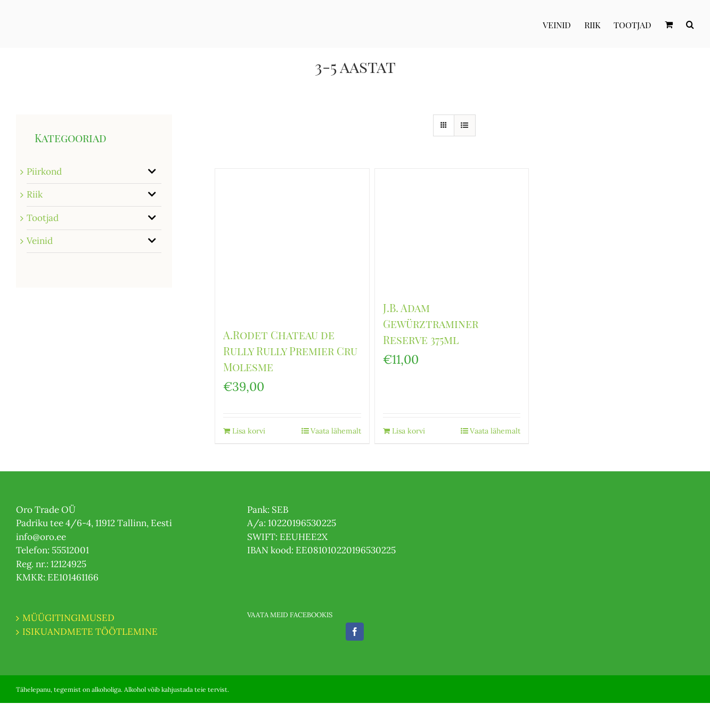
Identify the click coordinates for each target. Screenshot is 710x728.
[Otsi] (690, 24)
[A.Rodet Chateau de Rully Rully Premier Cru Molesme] (292, 243)
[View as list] (465, 125)
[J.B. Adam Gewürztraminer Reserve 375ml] (452, 229)
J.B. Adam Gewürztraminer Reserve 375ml (431, 324)
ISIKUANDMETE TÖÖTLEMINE (90, 632)
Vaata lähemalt (336, 431)
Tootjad (43, 218)
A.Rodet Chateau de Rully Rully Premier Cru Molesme (290, 351)
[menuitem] (564, 24)
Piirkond (44, 171)
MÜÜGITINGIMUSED (68, 618)
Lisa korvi (249, 431)
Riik (35, 194)
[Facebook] (355, 632)
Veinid (40, 241)
